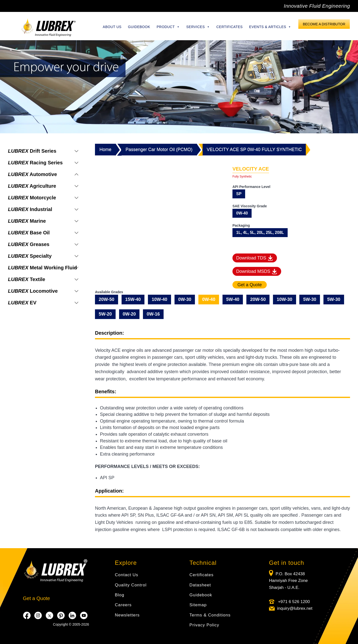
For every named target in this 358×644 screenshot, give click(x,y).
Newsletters (127, 615)
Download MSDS (257, 272)
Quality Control (131, 585)
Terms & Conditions (210, 615)
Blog (120, 595)
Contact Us (127, 575)
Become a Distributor (324, 24)
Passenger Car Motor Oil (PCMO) (159, 149)
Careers (123, 605)
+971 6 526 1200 (293, 602)
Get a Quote (36, 598)
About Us (112, 27)
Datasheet (200, 585)
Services (198, 27)
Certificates (229, 27)
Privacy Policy (204, 625)
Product (168, 27)
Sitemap (198, 605)
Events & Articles (270, 27)
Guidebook (139, 27)
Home (105, 149)
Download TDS (255, 258)
